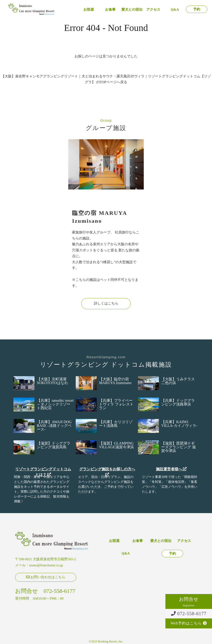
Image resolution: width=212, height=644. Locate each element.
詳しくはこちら (106, 303)
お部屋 (89, 10)
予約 (197, 9)
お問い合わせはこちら (46, 577)
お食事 (110, 10)
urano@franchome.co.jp (46, 565)
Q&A (175, 10)
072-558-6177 (189, 614)
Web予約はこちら (189, 623)
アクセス (153, 10)
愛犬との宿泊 (132, 10)
